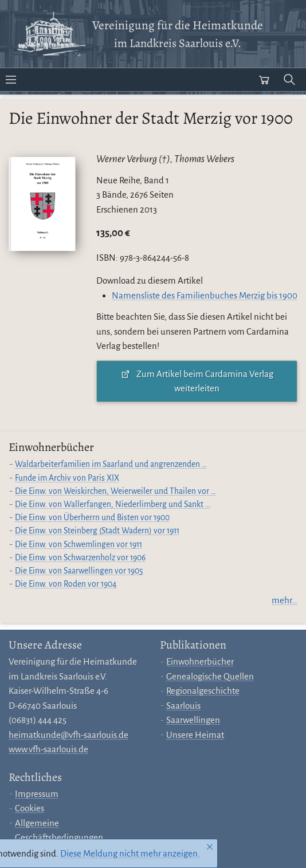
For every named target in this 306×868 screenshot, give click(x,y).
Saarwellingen (193, 720)
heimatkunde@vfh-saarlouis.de (68, 735)
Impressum (37, 794)
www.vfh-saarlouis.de (48, 749)
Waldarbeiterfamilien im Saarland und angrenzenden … (111, 464)
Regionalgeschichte (203, 691)
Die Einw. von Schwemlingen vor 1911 (79, 545)
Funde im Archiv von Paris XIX (67, 478)
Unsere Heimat (195, 735)
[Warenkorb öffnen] (264, 80)
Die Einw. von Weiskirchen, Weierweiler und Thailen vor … (115, 491)
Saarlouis (183, 706)
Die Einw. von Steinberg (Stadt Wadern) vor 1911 (97, 531)
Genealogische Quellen (210, 676)
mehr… (285, 600)
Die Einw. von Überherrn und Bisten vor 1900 (92, 518)
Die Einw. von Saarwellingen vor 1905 (79, 571)
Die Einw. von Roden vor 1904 (66, 584)
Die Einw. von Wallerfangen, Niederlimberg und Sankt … (113, 504)
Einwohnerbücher (200, 661)
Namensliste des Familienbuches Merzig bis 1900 (205, 295)
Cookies (30, 808)
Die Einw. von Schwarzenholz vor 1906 (80, 558)
